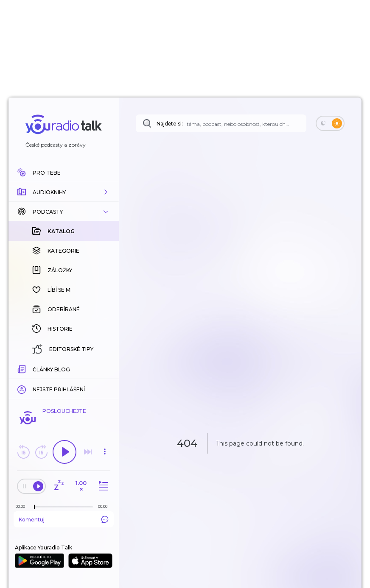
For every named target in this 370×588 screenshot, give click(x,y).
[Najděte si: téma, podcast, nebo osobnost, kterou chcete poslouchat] (221, 123)
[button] (64, 192)
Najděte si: (170, 124)
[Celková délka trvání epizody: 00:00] (105, 506)
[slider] (34, 507)
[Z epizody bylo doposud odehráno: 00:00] (22, 506)
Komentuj (64, 519)
